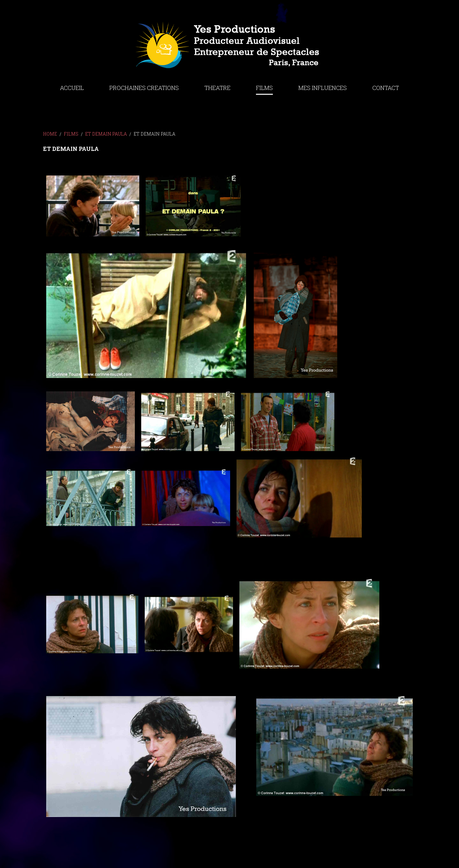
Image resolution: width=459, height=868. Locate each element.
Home (50, 134)
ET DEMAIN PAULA (106, 134)
